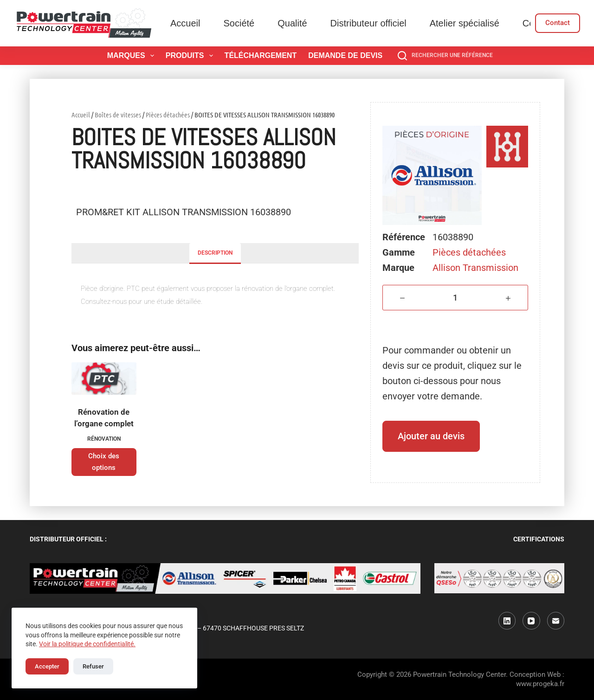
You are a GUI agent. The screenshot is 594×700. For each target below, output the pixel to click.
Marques (132, 56)
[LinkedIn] (507, 621)
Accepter (47, 666)
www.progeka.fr (540, 684)
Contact (558, 23)
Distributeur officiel (368, 23)
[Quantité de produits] (455, 298)
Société (239, 23)
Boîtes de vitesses (118, 115)
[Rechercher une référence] (445, 56)
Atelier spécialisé (465, 23)
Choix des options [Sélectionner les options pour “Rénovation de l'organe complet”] (104, 462)
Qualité (292, 23)
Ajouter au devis (431, 436)
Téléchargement (261, 55)
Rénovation (104, 439)
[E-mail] (556, 621)
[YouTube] (531, 621)
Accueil (185, 23)
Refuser (93, 666)
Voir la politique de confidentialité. (87, 644)
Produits (191, 56)
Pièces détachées (168, 115)
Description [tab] (215, 253)
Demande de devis (345, 55)
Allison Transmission (475, 268)
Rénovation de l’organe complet (104, 418)
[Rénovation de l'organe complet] (104, 379)
